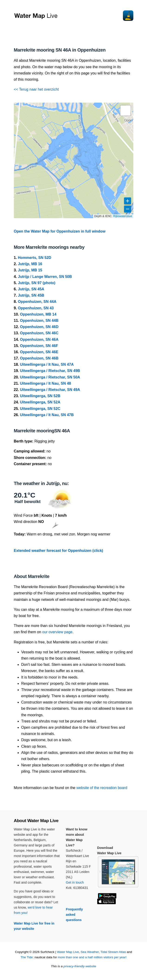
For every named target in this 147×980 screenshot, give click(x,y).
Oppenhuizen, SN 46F (39, 346)
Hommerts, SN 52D (34, 258)
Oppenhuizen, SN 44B (39, 321)
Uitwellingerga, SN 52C (40, 409)
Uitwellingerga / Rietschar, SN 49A (50, 390)
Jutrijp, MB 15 (30, 270)
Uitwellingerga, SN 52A (40, 402)
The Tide (27, 957)
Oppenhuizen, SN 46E (39, 352)
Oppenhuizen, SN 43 (36, 308)
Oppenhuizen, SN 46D (39, 327)
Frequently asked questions (75, 915)
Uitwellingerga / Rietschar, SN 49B (50, 371)
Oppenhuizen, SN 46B (39, 358)
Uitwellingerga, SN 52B (40, 396)
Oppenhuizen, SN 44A (37, 302)
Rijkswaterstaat (123, 216)
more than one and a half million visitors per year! (92, 957)
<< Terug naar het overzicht (36, 89)
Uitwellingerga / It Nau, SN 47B (47, 415)
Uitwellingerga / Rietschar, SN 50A (50, 377)
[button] (125, 111)
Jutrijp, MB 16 (30, 264)
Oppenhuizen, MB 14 (38, 314)
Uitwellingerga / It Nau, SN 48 (45, 383)
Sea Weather (90, 952)
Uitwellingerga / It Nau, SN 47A (47, 364)
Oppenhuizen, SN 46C (39, 333)
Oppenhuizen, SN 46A (39, 339)
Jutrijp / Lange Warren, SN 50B (45, 277)
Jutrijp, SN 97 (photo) (37, 283)
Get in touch (75, 882)
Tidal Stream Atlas (113, 952)
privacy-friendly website (80, 966)
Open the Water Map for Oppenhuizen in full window (60, 231)
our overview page (57, 632)
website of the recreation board (102, 788)
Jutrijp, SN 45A (31, 289)
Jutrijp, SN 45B (31, 295)
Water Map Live (68, 952)
